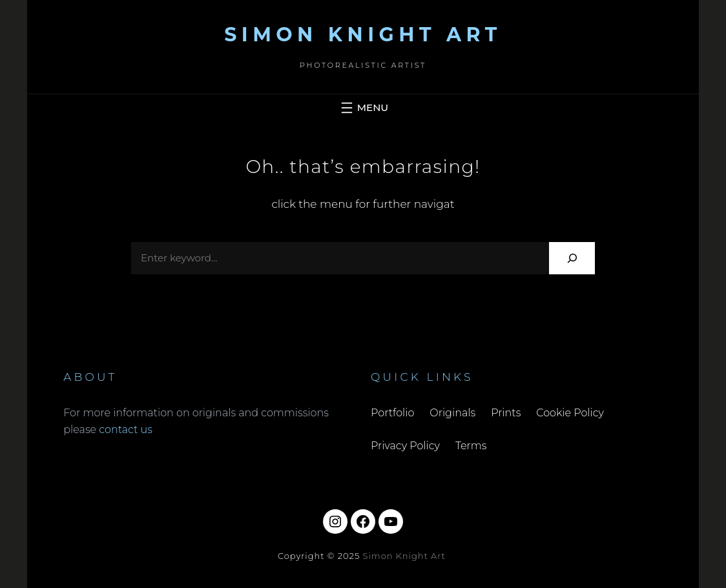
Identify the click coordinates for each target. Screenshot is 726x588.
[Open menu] (363, 108)
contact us (126, 430)
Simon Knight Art (363, 35)
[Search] (572, 258)
